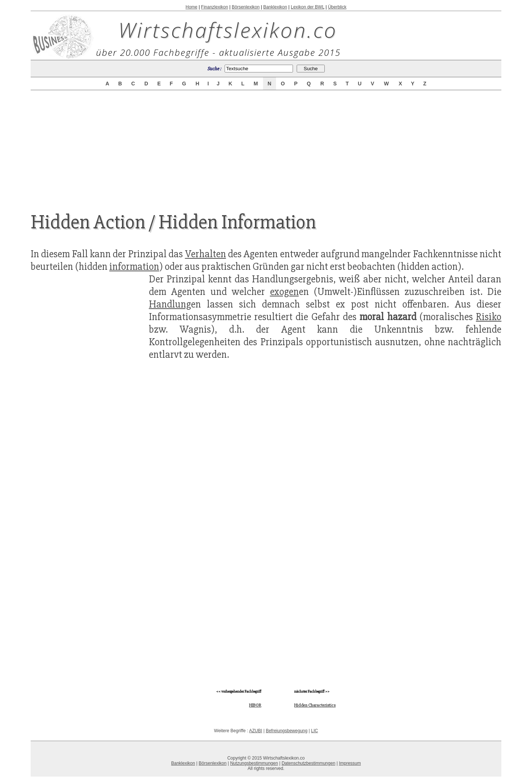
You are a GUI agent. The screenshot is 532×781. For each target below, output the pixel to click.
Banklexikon (275, 7)
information (134, 266)
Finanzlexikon (214, 7)
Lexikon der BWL (308, 7)
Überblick (337, 7)
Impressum (350, 763)
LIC (315, 731)
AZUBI (255, 731)
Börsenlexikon (245, 7)
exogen (284, 292)
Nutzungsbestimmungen (254, 763)
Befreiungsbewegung (287, 731)
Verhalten (206, 254)
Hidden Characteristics (315, 705)
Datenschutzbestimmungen (308, 763)
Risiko (489, 317)
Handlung (170, 304)
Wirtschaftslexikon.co (228, 30)
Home (191, 7)
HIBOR (255, 705)
